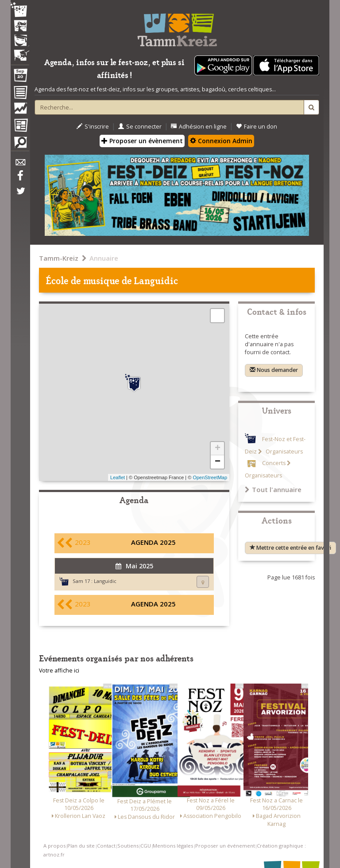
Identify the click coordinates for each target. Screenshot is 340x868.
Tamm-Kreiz (59, 258)
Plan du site (81, 846)
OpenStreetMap (210, 477)
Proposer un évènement (142, 141)
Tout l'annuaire (273, 489)
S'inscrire (93, 127)
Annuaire (104, 258)
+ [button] (218, 449)
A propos (54, 846)
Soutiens (128, 846)
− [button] (218, 462)
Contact (106, 846)
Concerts (274, 463)
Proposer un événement (225, 846)
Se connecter (140, 127)
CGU (146, 846)
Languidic (105, 581)
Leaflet (118, 477)
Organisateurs (284, 452)
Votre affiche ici (59, 671)
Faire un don (257, 127)
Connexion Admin (221, 141)
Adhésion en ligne (199, 127)
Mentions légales (173, 846)
